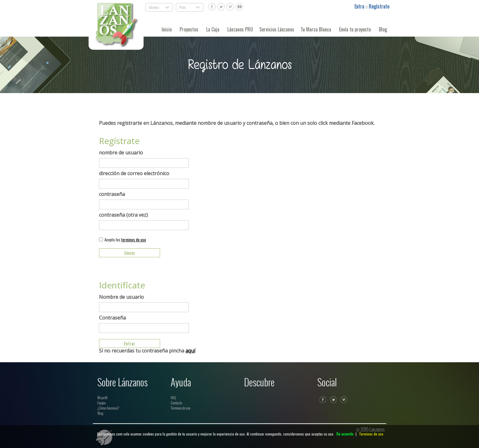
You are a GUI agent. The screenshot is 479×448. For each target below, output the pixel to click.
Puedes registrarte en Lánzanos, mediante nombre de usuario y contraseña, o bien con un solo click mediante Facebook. (237, 123)
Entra (360, 6)
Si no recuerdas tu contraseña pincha (147, 351)
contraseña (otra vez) (123, 215)
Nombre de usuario (121, 297)
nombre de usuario (121, 153)
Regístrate (379, 6)
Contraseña (112, 318)
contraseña (112, 194)
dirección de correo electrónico (134, 173)
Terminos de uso (371, 434)
